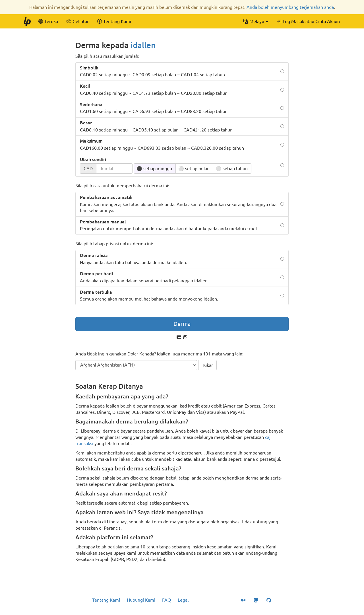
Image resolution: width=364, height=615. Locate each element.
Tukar (207, 365)
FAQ (167, 600)
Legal (183, 600)
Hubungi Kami (141, 600)
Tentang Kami (106, 600)
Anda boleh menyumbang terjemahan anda (290, 7)
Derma (182, 324)
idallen (143, 45)
